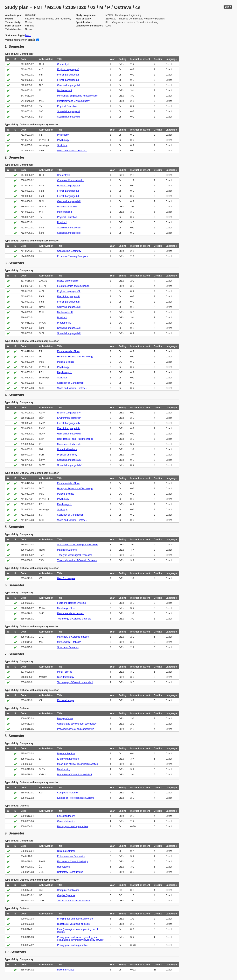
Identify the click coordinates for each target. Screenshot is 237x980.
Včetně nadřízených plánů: (20, 40)
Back (228, 7)
